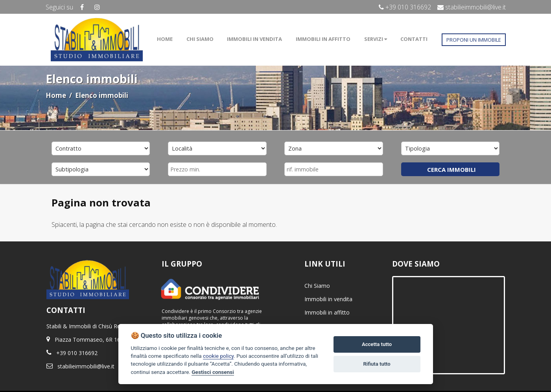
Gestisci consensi (213, 372)
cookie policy (218, 356)
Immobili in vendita (328, 299)
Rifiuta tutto (377, 364)
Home (56, 95)
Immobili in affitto (327, 312)
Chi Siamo (317, 286)
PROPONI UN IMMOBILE (474, 40)
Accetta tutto (377, 344)
